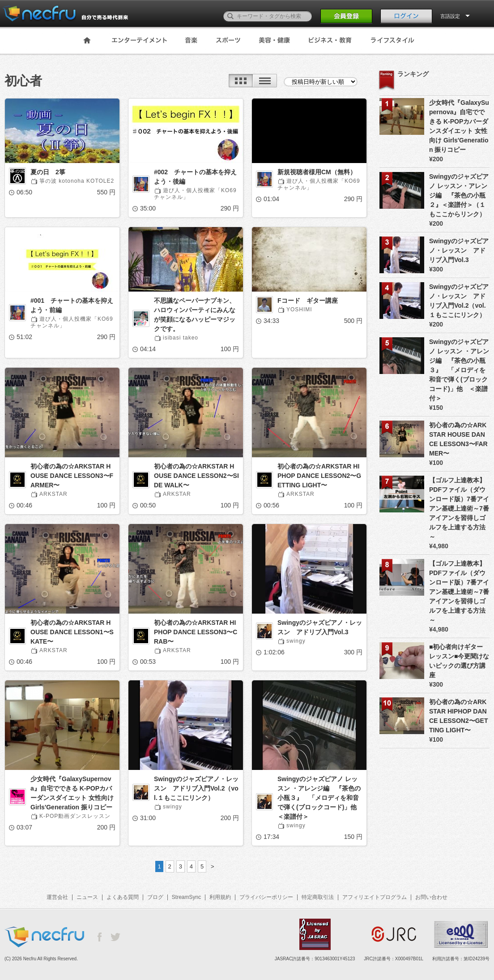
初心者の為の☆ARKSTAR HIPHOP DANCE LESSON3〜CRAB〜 (196, 632)
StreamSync (186, 897)
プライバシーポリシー (266, 897)
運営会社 (57, 897)
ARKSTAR (53, 494)
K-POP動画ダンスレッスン (75, 816)
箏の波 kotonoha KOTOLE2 (77, 181)
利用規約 (220, 897)
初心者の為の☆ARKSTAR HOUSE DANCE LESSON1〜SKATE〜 (72, 632)
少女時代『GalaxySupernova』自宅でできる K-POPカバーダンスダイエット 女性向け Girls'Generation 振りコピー (72, 793)
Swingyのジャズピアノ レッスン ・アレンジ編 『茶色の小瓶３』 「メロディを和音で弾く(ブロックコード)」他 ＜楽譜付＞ (320, 798)
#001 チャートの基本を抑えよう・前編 (72, 305)
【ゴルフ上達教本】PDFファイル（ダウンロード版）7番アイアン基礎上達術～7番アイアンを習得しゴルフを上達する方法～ (459, 508)
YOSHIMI (299, 309)
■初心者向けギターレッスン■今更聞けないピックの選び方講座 (459, 661)
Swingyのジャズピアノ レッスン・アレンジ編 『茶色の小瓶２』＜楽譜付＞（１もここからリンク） (459, 195)
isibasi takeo (181, 338)
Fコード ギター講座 (308, 301)
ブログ (155, 897)
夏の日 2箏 (48, 172)
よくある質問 (123, 897)
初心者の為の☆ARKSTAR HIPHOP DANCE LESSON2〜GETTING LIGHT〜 (319, 476)
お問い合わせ (431, 897)
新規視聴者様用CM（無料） (317, 172)
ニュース (87, 897)
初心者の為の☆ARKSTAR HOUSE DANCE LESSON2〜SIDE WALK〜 (196, 476)
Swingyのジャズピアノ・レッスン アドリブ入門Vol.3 (320, 627)
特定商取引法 (318, 897)
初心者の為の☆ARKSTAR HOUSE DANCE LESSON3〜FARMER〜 (72, 476)
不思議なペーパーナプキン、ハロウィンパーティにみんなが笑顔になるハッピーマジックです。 (195, 315)
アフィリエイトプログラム (375, 897)
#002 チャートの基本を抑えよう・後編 (195, 177)
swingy (296, 641)
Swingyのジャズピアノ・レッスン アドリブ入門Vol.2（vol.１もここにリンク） (196, 788)
